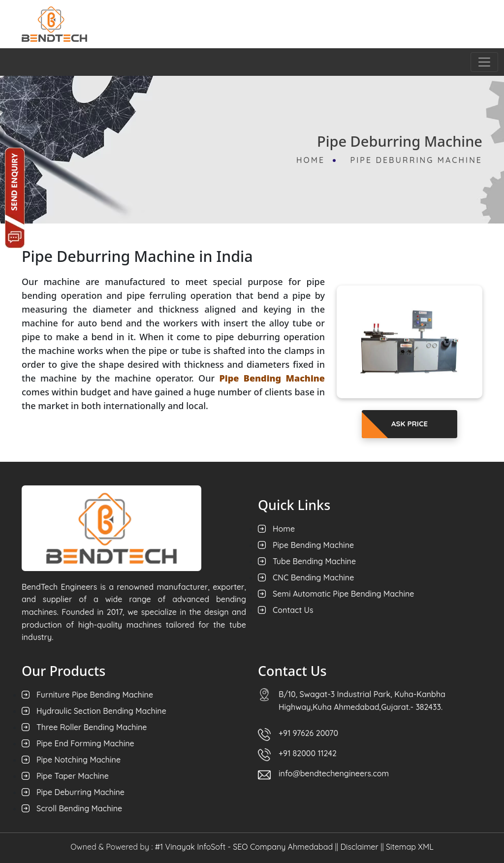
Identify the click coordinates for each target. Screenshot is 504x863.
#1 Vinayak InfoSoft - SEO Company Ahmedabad (244, 847)
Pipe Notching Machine (79, 760)
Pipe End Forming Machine (85, 743)
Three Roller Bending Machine (92, 727)
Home (312, 160)
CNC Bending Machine (313, 577)
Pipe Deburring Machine (416, 160)
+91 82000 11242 (308, 753)
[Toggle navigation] (484, 62)
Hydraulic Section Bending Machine (101, 711)
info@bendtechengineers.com (334, 773)
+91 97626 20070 (308, 733)
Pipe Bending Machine (313, 545)
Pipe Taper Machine (73, 776)
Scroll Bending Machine (79, 808)
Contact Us (293, 610)
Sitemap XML (410, 847)
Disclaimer (359, 847)
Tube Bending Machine (314, 561)
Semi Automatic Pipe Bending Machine (344, 594)
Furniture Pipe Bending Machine (95, 695)
